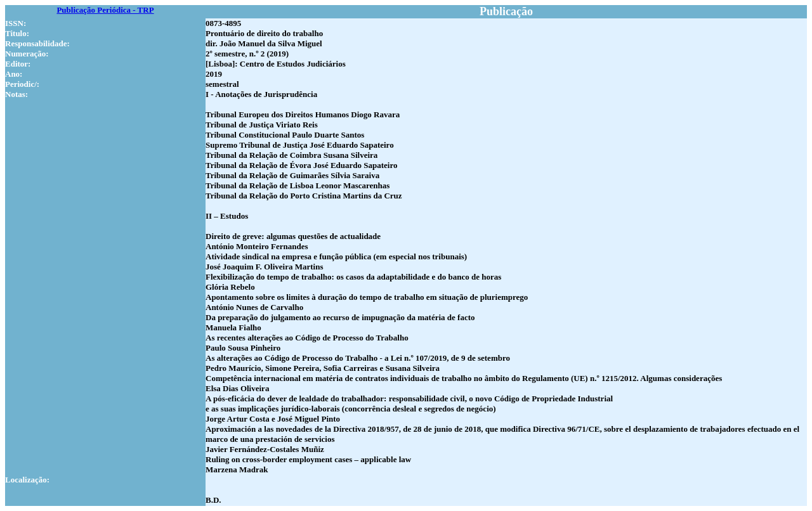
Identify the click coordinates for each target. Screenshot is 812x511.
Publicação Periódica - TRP (105, 10)
